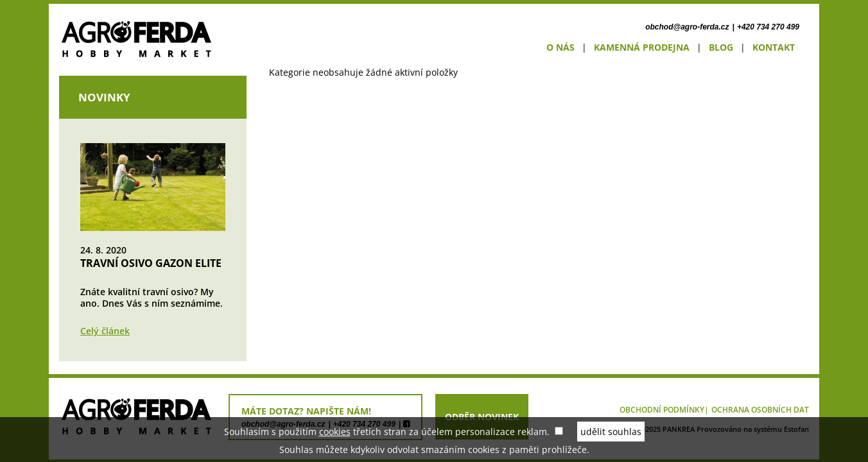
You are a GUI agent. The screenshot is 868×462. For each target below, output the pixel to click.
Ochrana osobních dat (760, 410)
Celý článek (105, 331)
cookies (335, 432)
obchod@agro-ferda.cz (687, 27)
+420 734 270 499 (768, 27)
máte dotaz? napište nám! (306, 411)
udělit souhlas (611, 432)
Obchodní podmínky (662, 410)
